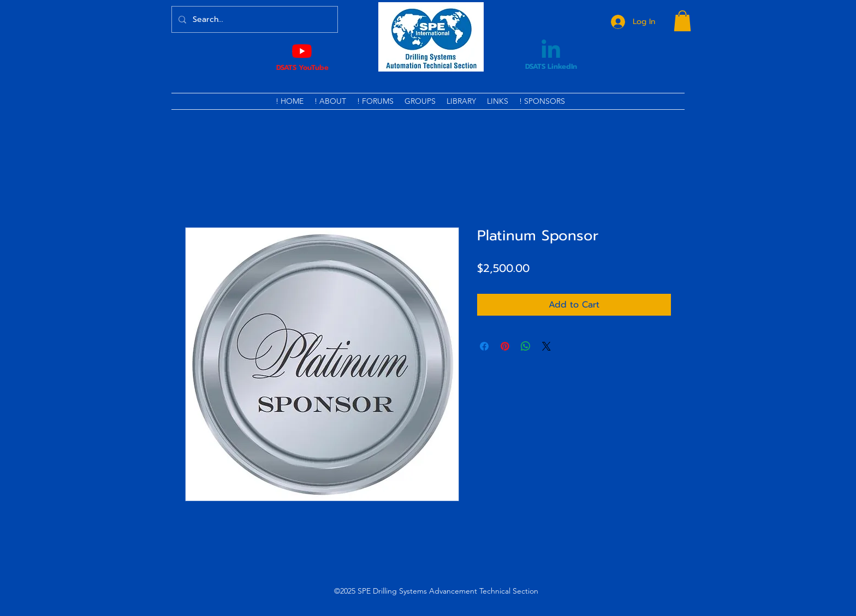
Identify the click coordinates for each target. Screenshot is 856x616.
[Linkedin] (551, 51)
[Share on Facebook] (484, 346)
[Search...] (254, 19)
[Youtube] (302, 51)
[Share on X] (546, 346)
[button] (682, 21)
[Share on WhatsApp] (526, 346)
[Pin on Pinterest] (505, 346)
